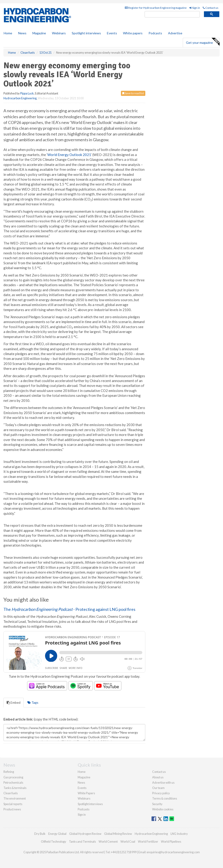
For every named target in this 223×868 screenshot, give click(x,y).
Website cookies (163, 809)
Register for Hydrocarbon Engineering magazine (156, 8)
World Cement (108, 842)
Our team (158, 788)
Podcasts (155, 33)
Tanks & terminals (15, 788)
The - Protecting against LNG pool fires (69, 609)
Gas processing (13, 777)
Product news (12, 809)
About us (158, 777)
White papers (133, 33)
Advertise (175, 33)
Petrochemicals (13, 783)
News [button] (22, 33)
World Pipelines (171, 842)
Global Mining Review (118, 834)
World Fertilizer (148, 842)
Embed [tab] (14, 702)
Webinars (59, 33)
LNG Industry (179, 834)
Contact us (211, 8)
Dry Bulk (40, 834)
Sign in (195, 8)
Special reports (13, 804)
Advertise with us (163, 783)
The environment (15, 798)
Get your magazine (203, 42)
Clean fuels (11, 793)
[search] (172, 14)
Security (157, 804)
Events (112, 33)
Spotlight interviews (86, 33)
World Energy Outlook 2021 (69, 155)
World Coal (128, 842)
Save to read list (133, 93)
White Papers (86, 793)
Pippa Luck (27, 93)
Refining (9, 772)
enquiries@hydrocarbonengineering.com (173, 852)
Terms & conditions (165, 798)
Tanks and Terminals (82, 842)
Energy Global (57, 834)
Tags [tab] (33, 702)
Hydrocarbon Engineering (20, 98)
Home (8, 33)
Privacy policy (161, 793)
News (81, 783)
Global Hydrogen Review (85, 834)
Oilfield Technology (54, 842)
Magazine (39, 33)
